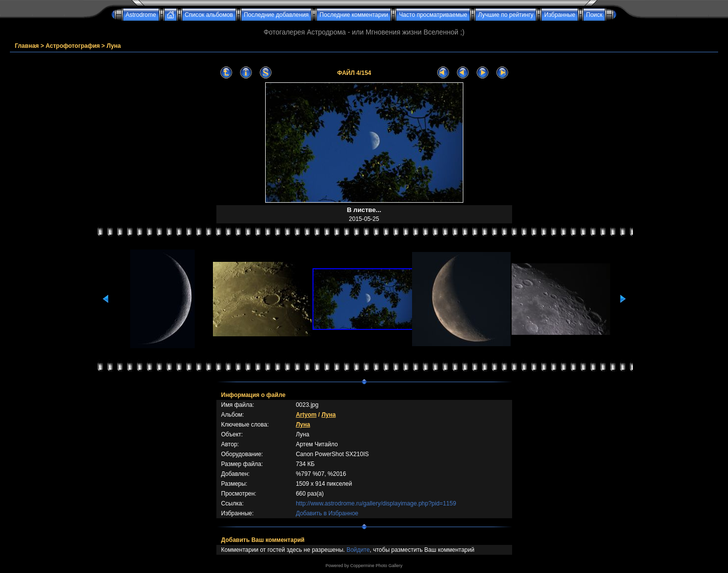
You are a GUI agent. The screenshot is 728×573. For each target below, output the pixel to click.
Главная (27, 46)
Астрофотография (73, 46)
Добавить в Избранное (327, 513)
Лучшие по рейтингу (506, 15)
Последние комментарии (354, 15)
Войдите (358, 550)
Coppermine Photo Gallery (376, 566)
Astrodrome (141, 15)
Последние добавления (277, 15)
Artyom (306, 415)
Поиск (594, 15)
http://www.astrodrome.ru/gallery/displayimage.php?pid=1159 (376, 503)
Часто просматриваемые (433, 15)
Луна (114, 46)
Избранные (560, 15)
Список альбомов (209, 15)
